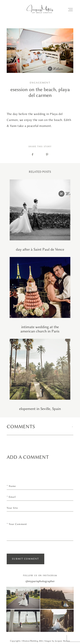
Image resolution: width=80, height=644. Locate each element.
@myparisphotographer (40, 581)
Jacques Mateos (62, 641)
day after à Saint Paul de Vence (40, 216)
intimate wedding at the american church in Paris (40, 295)
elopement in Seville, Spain (40, 375)
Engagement (40, 83)
